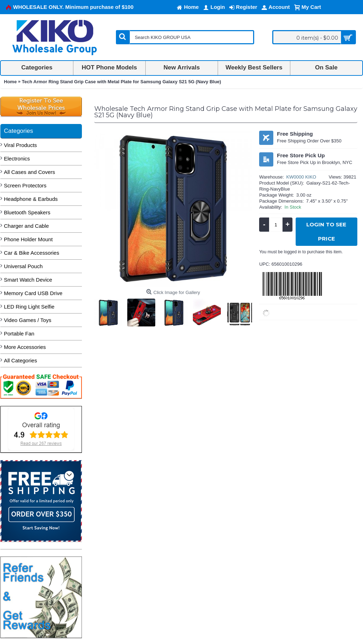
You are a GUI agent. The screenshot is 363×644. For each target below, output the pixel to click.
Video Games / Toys (28, 320)
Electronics (17, 159)
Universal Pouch (23, 266)
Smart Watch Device (28, 280)
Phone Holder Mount (28, 239)
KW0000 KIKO (301, 177)
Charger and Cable (26, 226)
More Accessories (25, 347)
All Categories (20, 360)
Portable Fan (19, 334)
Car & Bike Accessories (32, 253)
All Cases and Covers (29, 172)
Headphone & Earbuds (31, 199)
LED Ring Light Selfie (29, 307)
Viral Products (20, 145)
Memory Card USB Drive (33, 293)
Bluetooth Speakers (27, 212)
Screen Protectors (25, 185)
